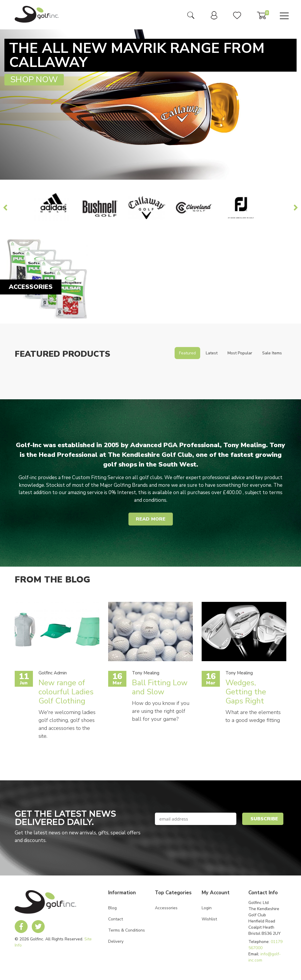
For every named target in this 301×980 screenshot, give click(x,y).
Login (207, 908)
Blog (112, 908)
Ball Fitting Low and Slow (160, 687)
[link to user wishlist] (237, 18)
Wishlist (209, 919)
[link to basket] (261, 18)
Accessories (166, 908)
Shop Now (34, 80)
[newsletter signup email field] (196, 819)
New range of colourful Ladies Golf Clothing (66, 692)
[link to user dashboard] (214, 18)
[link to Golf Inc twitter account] (38, 927)
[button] (263, 819)
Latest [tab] (212, 353)
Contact (116, 919)
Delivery (116, 941)
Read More (151, 519)
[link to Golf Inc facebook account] (21, 927)
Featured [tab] (187, 353)
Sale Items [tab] (272, 353)
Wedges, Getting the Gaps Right (246, 692)
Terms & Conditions (127, 930)
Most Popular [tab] (240, 353)
